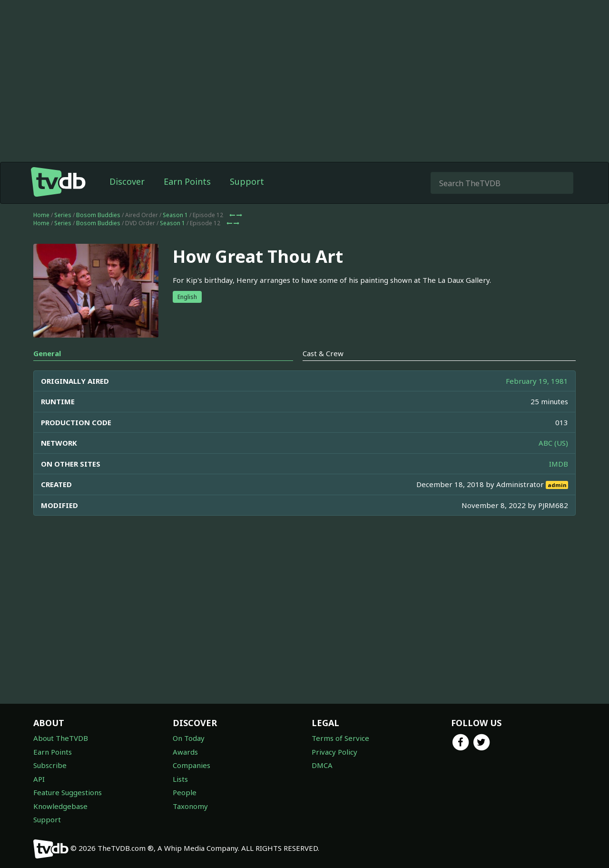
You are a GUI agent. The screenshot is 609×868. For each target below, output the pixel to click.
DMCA (322, 765)
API (39, 779)
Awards (185, 752)
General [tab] (47, 353)
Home (41, 215)
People (185, 792)
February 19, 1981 (537, 381)
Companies (192, 765)
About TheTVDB (61, 738)
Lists (180, 779)
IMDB (559, 464)
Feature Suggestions (68, 792)
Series (63, 215)
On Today (189, 738)
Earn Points (187, 181)
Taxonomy (190, 806)
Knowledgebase (60, 806)
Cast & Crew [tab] (323, 353)
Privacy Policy (334, 752)
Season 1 (175, 215)
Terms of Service (340, 738)
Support (247, 181)
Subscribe (50, 765)
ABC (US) (553, 443)
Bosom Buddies (98, 215)
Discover (127, 181)
